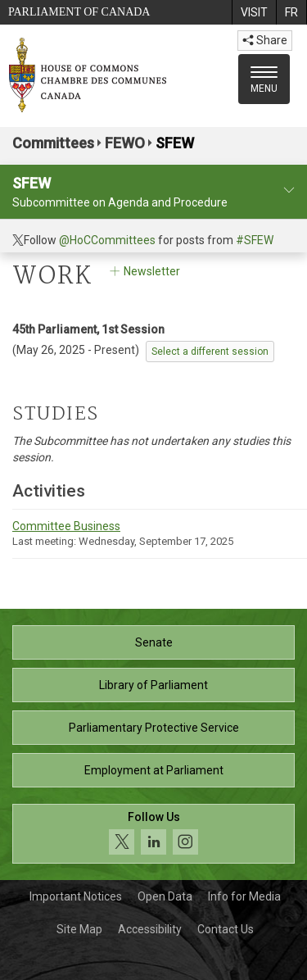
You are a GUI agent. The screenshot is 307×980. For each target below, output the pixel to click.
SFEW (175, 143)
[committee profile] (289, 191)
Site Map (79, 929)
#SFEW (255, 240)
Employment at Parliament (154, 770)
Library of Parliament (153, 685)
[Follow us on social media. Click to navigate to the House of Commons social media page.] (153, 834)
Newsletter (144, 271)
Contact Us (226, 929)
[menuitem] (254, 12)
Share (265, 40)
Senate (154, 642)
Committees (53, 143)
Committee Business (66, 526)
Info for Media (244, 896)
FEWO (125, 143)
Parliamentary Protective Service (154, 728)
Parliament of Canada (79, 12)
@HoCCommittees (107, 240)
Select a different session (210, 352)
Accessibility (150, 929)
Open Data (165, 896)
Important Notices (76, 896)
